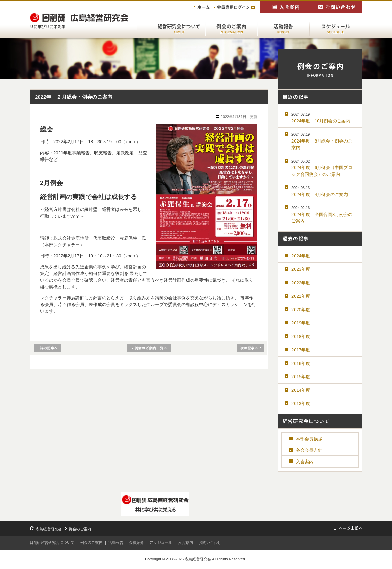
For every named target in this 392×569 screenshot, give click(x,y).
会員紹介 (137, 542)
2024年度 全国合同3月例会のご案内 (322, 215)
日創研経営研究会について (52, 542)
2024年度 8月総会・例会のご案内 (322, 141)
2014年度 (301, 390)
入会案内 (305, 462)
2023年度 (301, 269)
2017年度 (301, 350)
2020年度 (301, 310)
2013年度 (301, 404)
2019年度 (301, 323)
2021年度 (301, 296)
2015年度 (301, 377)
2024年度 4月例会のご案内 (320, 191)
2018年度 (301, 337)
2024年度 (301, 256)
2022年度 (301, 283)
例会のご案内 (91, 542)
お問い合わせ (210, 542)
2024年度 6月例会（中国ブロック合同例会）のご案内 (322, 168)
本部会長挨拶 (309, 439)
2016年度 (301, 363)
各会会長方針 (309, 450)
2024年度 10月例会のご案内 (321, 118)
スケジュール (161, 542)
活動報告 (116, 542)
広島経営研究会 (49, 529)
